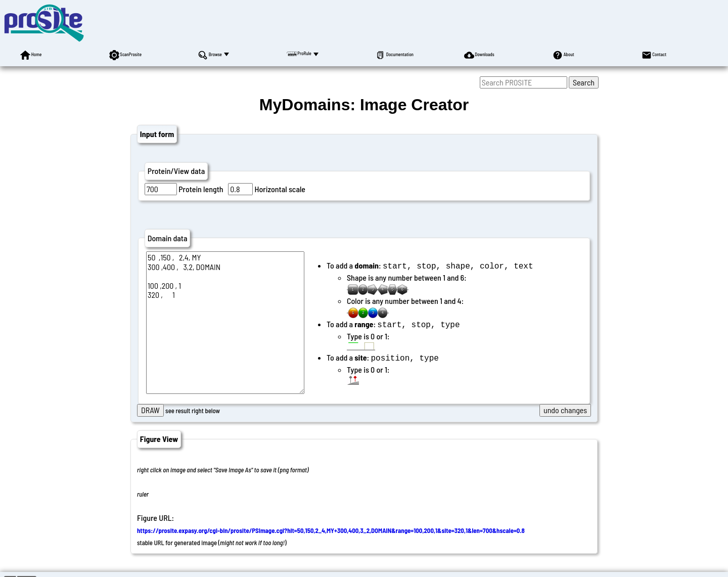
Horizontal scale (280, 189)
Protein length (201, 189)
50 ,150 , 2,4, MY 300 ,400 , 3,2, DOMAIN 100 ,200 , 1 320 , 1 (225, 323)
